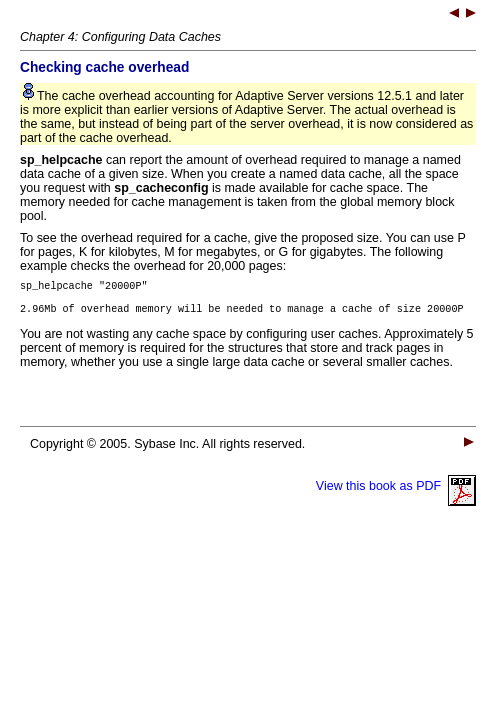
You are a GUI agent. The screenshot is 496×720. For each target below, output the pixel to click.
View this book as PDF (396, 492)
